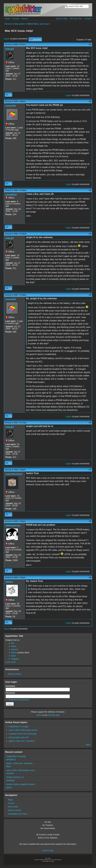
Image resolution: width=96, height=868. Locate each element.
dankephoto (13, 526)
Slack (13, 656)
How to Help (48, 850)
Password (11, 693)
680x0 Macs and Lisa (38, 24)
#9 (90, 578)
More (88, 745)
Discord (14, 649)
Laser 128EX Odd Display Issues (23, 730)
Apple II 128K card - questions (22, 741)
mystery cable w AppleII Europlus (21, 784)
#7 (90, 470)
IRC (13, 643)
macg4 (10, 49)
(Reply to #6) (33, 470)
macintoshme (14, 474)
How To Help (62, 19)
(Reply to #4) (34, 295)
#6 (90, 423)
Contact (88, 19)
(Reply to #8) (33, 578)
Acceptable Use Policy (18, 814)
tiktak (8, 766)
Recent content (15, 674)
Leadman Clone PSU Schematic (23, 734)
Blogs (10, 800)
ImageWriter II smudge (18, 727)
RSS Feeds (13, 807)
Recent (25, 19)
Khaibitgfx (10, 780)
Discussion (20, 24)
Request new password (19, 700)
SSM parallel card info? (19, 737)
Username (11, 686)
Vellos (9, 582)
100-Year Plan (76, 19)
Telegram (15, 659)
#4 (90, 234)
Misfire (14, 653)
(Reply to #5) (34, 423)
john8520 (11, 195)
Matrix (14, 646)
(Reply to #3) (34, 234)
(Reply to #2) (34, 190)
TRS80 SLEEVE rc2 (15, 777)
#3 (90, 190)
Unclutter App (54, 715)
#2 (90, 101)
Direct (39, 715)
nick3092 (10, 773)
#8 (90, 521)
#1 (90, 45)
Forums (16, 19)
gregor (9, 787)
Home (8, 19)
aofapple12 (11, 759)
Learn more (11, 662)
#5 (90, 295)
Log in (7, 39)
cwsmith (11, 106)
